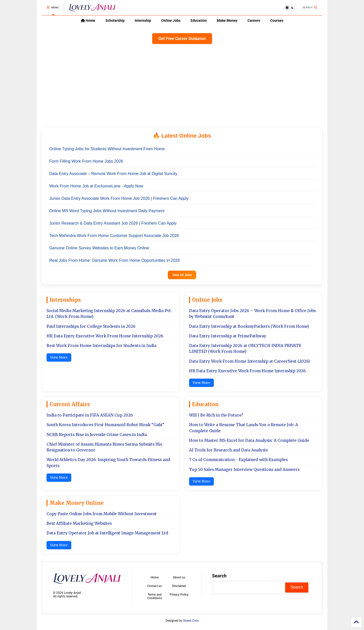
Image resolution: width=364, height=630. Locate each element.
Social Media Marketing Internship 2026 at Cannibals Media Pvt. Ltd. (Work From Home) (109, 314)
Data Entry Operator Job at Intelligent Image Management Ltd (107, 533)
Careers (254, 20)
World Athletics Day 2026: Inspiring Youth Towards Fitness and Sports (108, 463)
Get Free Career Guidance (182, 39)
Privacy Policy (179, 595)
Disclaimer (179, 586)
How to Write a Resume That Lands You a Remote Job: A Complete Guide (244, 428)
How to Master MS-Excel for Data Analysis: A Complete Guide (249, 440)
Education (199, 20)
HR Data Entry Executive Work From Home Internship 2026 (105, 336)
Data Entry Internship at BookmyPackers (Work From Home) (249, 326)
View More (59, 357)
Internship (143, 20)
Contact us (154, 586)
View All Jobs (182, 275)
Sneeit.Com (191, 621)
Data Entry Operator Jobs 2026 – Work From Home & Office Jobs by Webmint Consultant (252, 314)
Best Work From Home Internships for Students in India (101, 346)
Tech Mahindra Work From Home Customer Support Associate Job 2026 (114, 236)
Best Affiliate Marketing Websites (79, 523)
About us (179, 577)
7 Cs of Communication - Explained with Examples (238, 460)
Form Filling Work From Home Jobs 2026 (86, 161)
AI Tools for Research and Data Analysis (228, 450)
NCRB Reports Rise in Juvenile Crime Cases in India (97, 435)
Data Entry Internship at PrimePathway (228, 336)
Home (88, 20)
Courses (277, 20)
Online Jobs (171, 20)
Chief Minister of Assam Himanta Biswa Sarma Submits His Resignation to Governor (104, 447)
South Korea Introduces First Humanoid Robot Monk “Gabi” (105, 425)
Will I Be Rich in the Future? (216, 415)
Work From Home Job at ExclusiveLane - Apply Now (96, 186)
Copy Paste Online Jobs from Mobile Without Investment (102, 514)
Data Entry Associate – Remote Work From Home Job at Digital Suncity (113, 174)
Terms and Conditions (155, 596)
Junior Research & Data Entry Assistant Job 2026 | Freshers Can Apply (113, 223)
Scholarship (115, 20)
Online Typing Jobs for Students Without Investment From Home (107, 149)
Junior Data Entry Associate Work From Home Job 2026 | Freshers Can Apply (119, 198)
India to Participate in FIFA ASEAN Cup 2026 (90, 415)
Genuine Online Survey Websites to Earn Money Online (99, 248)
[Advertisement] (182, 84)
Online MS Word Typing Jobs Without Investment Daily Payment (107, 211)
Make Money (227, 20)
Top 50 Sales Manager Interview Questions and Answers (244, 470)
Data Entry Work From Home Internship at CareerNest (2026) (249, 361)
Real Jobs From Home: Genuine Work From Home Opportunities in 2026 (115, 260)
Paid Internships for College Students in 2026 (91, 326)
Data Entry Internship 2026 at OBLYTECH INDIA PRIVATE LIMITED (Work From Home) (245, 349)
